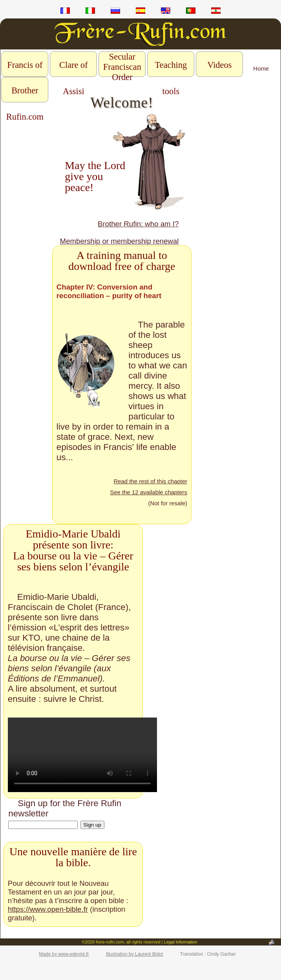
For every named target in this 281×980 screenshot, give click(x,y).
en (166, 12)
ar (216, 12)
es (140, 12)
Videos (219, 65)
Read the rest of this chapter (150, 481)
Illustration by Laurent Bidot (134, 954)
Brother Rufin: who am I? (138, 224)
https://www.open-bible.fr (48, 909)
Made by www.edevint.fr (64, 954)
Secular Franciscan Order (122, 67)
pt (191, 12)
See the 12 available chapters (149, 492)
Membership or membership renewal (120, 241)
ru (115, 12)
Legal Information (181, 942)
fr (65, 12)
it (90, 12)
